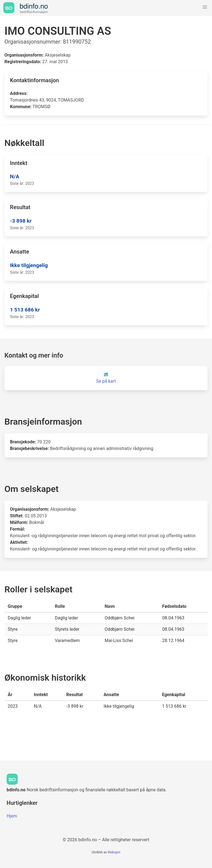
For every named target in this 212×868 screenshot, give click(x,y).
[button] (205, 7)
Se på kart (106, 381)
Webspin (114, 852)
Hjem (12, 816)
